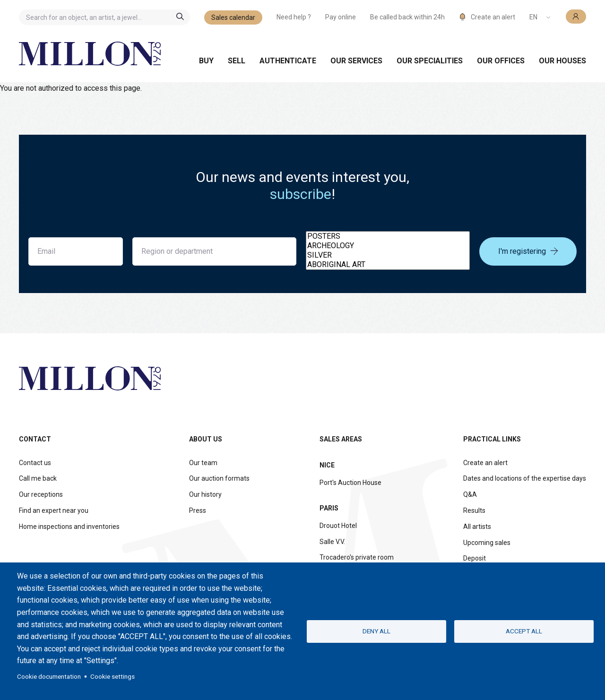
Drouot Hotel (338, 526)
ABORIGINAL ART (388, 265)
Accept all (524, 631)
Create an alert (485, 463)
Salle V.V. (332, 542)
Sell (237, 61)
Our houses (562, 61)
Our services (356, 61)
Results (474, 510)
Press (198, 510)
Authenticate (288, 61)
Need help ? (294, 17)
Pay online (341, 17)
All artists (477, 527)
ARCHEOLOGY (388, 246)
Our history (205, 494)
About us (206, 439)
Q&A (470, 494)
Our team (203, 463)
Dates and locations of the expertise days (525, 478)
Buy (206, 61)
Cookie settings (112, 676)
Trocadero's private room (357, 557)
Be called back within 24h (407, 17)
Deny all (376, 631)
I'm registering (528, 251)
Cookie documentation (49, 676)
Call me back (38, 478)
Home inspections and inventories (69, 527)
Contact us (35, 463)
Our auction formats (219, 478)
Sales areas (341, 439)
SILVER (388, 255)
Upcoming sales (487, 543)
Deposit (475, 558)
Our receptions (41, 494)
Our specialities (430, 61)
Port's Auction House (350, 483)
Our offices (501, 61)
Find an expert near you (54, 510)
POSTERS (388, 236)
